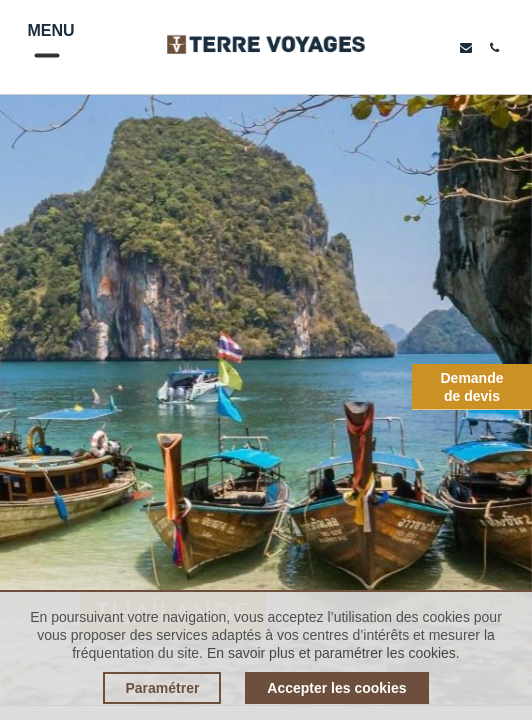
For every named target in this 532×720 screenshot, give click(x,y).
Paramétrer (162, 688)
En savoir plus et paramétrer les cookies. (333, 653)
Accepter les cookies (336, 688)
